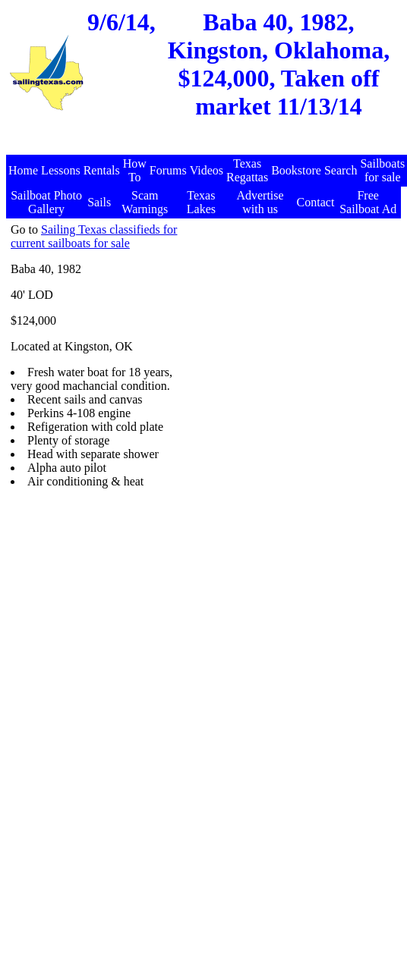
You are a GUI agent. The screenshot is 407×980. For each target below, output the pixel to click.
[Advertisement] (254, 365)
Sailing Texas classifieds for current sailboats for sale (94, 236)
